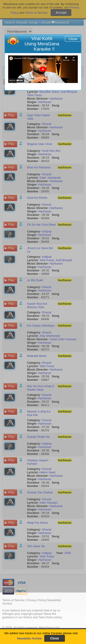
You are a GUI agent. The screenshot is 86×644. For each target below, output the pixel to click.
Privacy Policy (36, 600)
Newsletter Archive (29, 638)
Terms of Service (13, 600)
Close (73, 39)
